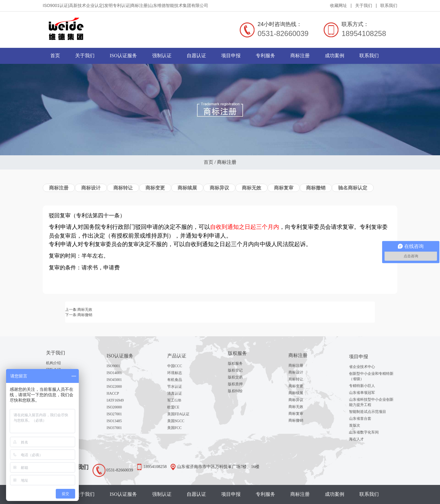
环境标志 (180, 378)
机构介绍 (59, 363)
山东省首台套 (364, 410)
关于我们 (364, 5)
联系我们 (389, 5)
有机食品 (180, 383)
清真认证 (180, 391)
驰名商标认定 (353, 188)
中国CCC (180, 374)
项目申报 (231, 56)
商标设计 (91, 188)
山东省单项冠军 (365, 393)
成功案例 (335, 56)
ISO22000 (119, 387)
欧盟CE (179, 400)
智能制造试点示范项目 (369, 405)
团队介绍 (59, 368)
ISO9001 (119, 374)
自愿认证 (196, 56)
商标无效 (252, 188)
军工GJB (180, 396)
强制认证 (162, 56)
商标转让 (123, 188)
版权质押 (240, 378)
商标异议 (219, 188)
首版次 (361, 414)
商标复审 (284, 188)
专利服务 (265, 56)
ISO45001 (119, 383)
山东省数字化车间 (367, 418)
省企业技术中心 (365, 376)
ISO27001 (119, 404)
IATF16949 (120, 396)
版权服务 (240, 365)
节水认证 (180, 387)
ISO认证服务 (123, 56)
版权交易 (240, 374)
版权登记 (240, 369)
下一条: (125, 314)
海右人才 (362, 423)
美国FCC (180, 413)
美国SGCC (181, 409)
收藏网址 (338, 5)
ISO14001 (119, 378)
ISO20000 (119, 400)
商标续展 (187, 188)
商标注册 (300, 56)
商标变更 (155, 188)
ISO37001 (119, 413)
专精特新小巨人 (365, 389)
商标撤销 (316, 188)
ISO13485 (119, 409)
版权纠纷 (240, 383)
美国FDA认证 (182, 404)
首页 (55, 56)
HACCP (118, 391)
